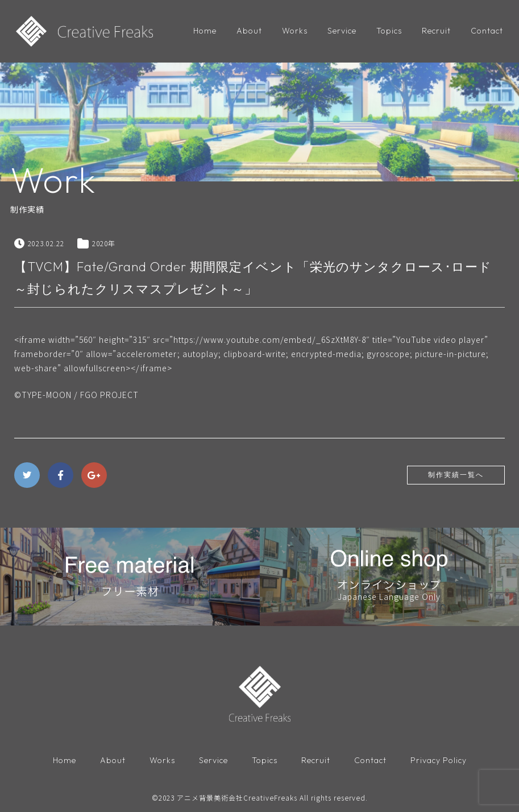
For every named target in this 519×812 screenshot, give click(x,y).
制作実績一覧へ (456, 475)
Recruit (436, 31)
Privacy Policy (439, 760)
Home (205, 31)
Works (295, 31)
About (249, 31)
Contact (487, 31)
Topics (389, 31)
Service (342, 31)
